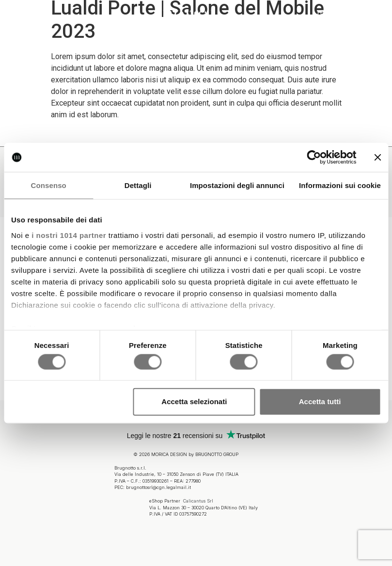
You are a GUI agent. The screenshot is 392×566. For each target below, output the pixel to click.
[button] (17, 16)
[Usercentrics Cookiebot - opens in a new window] (314, 157)
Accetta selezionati (194, 401)
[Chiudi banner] (377, 157)
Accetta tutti (320, 401)
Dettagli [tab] (138, 185)
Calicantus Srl (198, 499)
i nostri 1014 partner (69, 235)
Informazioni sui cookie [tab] (340, 185)
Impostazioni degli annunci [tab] (237, 185)
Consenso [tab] (49, 185)
